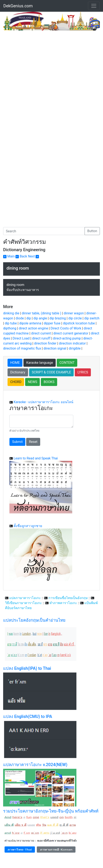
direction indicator (72, 343)
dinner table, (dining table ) (42, 313)
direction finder (45, 343)
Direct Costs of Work (66, 328)
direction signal (55, 348)
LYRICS (83, 372)
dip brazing (58, 318)
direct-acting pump (67, 338)
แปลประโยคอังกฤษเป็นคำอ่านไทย (34, 620)
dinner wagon (74, 313)
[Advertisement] (38, 62)
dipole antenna (30, 323)
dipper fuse (52, 323)
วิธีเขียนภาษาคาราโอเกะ (23, 603)
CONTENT (67, 363)
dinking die (11, 313)
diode (20, 318)
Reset (33, 442)
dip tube (11, 323)
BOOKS (49, 382)
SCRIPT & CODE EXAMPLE (51, 372)
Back (21, 256)
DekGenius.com (18, 6)
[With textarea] (41, 421)
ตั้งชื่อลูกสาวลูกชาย (28, 526)
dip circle (75, 318)
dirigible (75, 348)
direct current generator (71, 333)
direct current (41, 333)
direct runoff (41, 338)
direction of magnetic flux (22, 348)
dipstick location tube (79, 323)
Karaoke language (40, 363)
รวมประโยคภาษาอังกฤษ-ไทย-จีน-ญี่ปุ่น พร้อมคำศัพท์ (51, 811)
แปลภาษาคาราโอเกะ (25, 598)
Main (9, 256)
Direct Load (21, 338)
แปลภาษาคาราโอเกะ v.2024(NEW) (35, 765)
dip (29, 318)
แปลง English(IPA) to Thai (27, 668)
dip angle (40, 318)
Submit (17, 442)
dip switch (92, 318)
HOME (15, 363)
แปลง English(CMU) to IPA (28, 716)
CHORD (16, 382)
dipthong (10, 328)
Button (92, 231)
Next (33, 256)
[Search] (44, 231)
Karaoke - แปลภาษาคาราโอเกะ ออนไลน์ (43, 402)
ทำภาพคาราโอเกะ (63, 603)
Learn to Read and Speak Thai (36, 458)
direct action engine (33, 328)
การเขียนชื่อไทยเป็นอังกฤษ (68, 598)
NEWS (32, 382)
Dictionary (18, 372)
